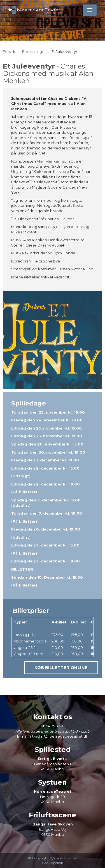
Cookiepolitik (53, 863)
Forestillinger (34, 51)
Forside (10, 51)
